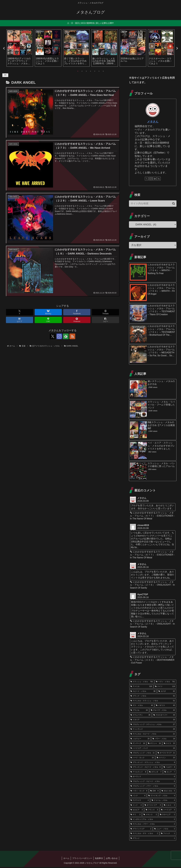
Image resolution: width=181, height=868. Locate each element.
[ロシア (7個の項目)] (170, 773)
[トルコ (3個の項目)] (169, 806)
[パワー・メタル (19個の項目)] (164, 740)
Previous (4, 48)
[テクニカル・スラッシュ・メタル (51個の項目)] (153, 702)
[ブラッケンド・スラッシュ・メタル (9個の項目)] (153, 764)
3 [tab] (86, 71)
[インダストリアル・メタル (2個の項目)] (153, 820)
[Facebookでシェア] (77, 312)
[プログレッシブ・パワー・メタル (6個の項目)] (153, 787)
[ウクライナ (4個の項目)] (140, 801)
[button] (105, 320)
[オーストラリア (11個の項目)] (166, 754)
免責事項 (99, 859)
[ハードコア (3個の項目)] (168, 811)
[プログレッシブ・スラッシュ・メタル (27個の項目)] (153, 726)
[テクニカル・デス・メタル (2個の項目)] (144, 835)
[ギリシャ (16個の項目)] (154, 744)
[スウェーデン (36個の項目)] (140, 716)
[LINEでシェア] (48, 320)
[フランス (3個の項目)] (152, 811)
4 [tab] (90, 71)
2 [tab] (82, 71)
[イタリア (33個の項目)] (153, 721)
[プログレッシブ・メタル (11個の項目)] (143, 754)
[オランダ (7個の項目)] (155, 773)
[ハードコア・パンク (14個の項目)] (153, 749)
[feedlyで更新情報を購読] (66, 336)
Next (177, 48)
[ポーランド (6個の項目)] (153, 778)
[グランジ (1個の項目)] (153, 839)
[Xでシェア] (20, 312)
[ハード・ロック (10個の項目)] (142, 759)
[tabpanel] (20, 48)
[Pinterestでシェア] (77, 320)
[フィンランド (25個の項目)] (153, 730)
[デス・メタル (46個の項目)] (142, 706)
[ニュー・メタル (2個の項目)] (165, 830)
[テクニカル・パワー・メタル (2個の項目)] (153, 825)
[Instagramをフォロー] (59, 336)
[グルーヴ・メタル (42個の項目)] (163, 711)
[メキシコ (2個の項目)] (150, 816)
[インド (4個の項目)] (136, 806)
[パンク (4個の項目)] (138, 797)
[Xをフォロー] (53, 336)
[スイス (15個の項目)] (169, 744)
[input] (153, 204)
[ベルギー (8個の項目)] (169, 768)
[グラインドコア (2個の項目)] (141, 830)
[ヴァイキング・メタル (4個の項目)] (162, 797)
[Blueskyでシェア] (48, 312)
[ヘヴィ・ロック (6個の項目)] (139, 792)
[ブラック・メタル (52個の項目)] (153, 697)
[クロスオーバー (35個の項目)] (164, 716)
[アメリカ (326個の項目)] (141, 688)
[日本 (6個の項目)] (154, 792)
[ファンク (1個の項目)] (168, 835)
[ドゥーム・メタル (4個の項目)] (163, 801)
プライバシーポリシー (82, 859)
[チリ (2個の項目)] (135, 816)
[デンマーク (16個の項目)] (138, 744)
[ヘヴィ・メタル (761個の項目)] (165, 683)
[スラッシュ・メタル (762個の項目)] (142, 683)
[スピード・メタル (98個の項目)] (143, 692)
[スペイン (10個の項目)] (166, 759)
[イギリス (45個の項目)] (165, 706)
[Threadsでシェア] (105, 312)
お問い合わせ (112, 859)
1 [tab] (78, 71)
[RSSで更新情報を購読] (72, 336)
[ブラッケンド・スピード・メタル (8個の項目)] (146, 768)
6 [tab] (99, 71)
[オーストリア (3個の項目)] (153, 806)
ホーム (66, 859)
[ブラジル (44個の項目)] (139, 711)
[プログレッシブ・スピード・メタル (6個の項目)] (153, 782)
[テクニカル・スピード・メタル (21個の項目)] (153, 735)
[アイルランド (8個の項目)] (138, 773)
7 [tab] (103, 71)
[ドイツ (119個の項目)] (165, 688)
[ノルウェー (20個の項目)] (140, 740)
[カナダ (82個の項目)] (167, 692)
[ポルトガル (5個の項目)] (168, 792)
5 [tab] (95, 71)
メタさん (153, 122)
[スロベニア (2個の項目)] (167, 816)
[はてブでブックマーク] (20, 320)
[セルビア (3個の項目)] (137, 811)
